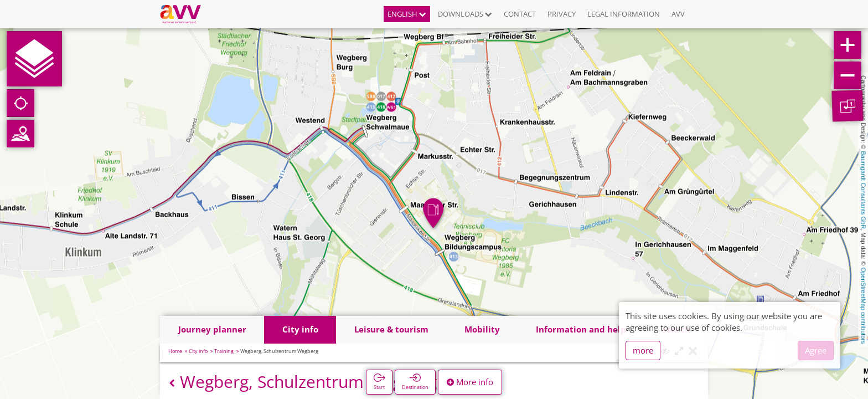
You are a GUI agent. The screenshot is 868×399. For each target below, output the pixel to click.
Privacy (562, 14)
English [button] (407, 14)
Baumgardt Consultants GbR (864, 190)
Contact (520, 14)
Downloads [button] (465, 14)
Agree (816, 350)
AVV (678, 14)
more (643, 350)
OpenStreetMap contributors (864, 305)
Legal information (624, 14)
